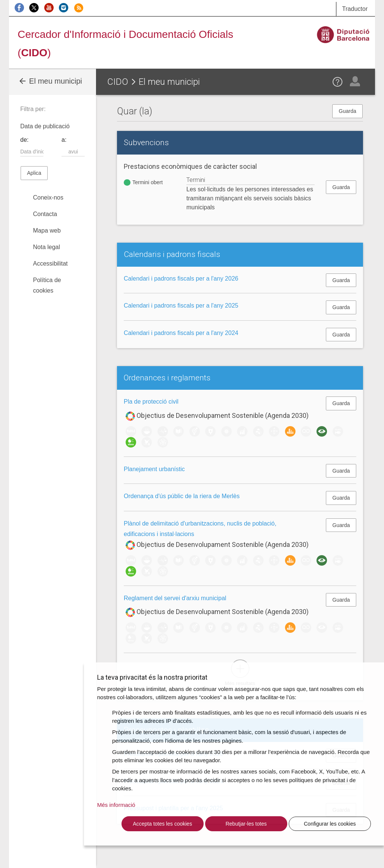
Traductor (355, 9)
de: (24, 140)
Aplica (34, 173)
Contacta (45, 214)
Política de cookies (47, 285)
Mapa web (47, 231)
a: (64, 140)
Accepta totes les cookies (162, 824)
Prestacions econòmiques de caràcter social (190, 166)
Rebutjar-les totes (246, 824)
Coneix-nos (48, 197)
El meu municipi (50, 81)
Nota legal (46, 247)
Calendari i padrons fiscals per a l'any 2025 (181, 306)
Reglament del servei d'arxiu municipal (175, 598)
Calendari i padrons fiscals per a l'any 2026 (181, 279)
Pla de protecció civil (151, 402)
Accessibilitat (50, 264)
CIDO (118, 82)
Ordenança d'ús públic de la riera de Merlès (182, 496)
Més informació (116, 805)
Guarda (347, 111)
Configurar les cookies (330, 824)
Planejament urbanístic (154, 469)
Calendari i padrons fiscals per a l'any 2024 (181, 333)
